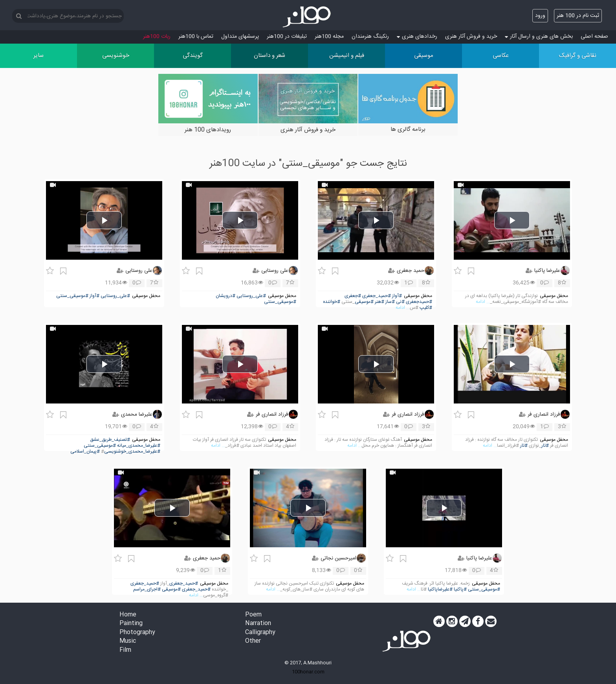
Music (128, 641)
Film (125, 650)
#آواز (397, 296)
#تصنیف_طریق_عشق (110, 440)
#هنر (379, 302)
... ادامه (483, 302)
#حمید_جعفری (377, 296)
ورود (540, 16)
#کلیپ (426, 308)
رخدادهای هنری (417, 37)
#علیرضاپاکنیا (440, 590)
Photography (137, 633)
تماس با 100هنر (196, 37)
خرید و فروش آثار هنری (471, 37)
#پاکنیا (460, 590)
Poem (253, 615)
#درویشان (225, 296)
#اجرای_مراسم (147, 590)
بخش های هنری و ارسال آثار (539, 37)
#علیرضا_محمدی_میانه (139, 446)
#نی (400, 302)
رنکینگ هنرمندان (370, 37)
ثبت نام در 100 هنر (578, 16)
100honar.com (308, 672)
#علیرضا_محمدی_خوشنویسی (132, 452)
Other (253, 641)
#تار (545, 446)
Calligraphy (260, 633)
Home (128, 615)
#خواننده (332, 302)
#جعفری (353, 296)
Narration (258, 624)
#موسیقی (364, 302)
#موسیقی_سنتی (280, 302)
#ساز (390, 302)
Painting (131, 624)
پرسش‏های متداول (240, 37)
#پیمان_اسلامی (85, 452)
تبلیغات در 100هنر (287, 37)
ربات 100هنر (157, 37)
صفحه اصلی (594, 37)
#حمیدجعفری (419, 302)
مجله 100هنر (329, 37)
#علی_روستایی (251, 296)
